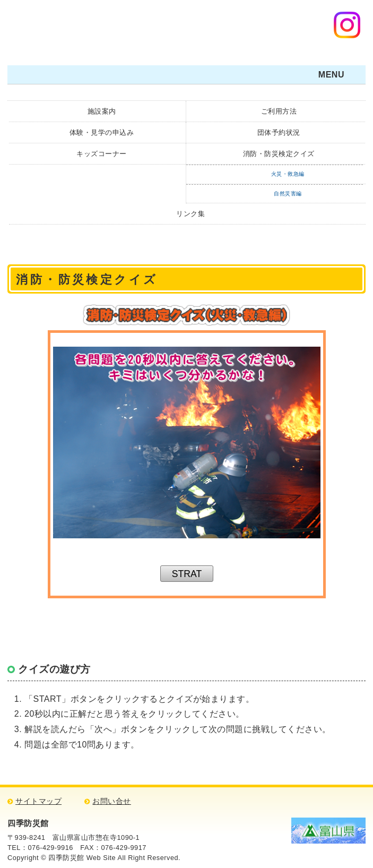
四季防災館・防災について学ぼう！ (77, 29)
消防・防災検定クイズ (279, 154)
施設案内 (102, 111)
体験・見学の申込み (102, 132)
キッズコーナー (102, 154)
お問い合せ (112, 801)
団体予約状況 (279, 132)
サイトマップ (38, 801)
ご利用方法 (279, 111)
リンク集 (190, 214)
